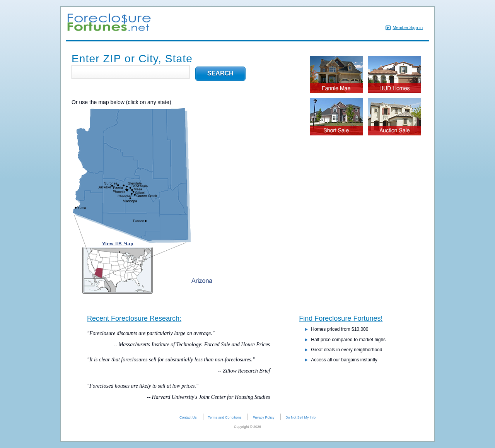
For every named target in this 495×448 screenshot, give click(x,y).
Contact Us (188, 417)
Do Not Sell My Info (300, 417)
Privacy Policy (263, 417)
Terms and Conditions (225, 417)
